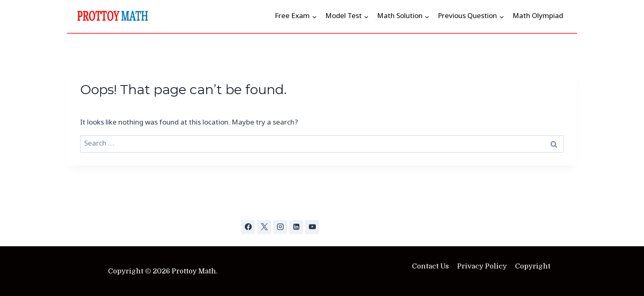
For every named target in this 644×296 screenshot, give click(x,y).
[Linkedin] (296, 227)
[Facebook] (248, 227)
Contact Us (430, 266)
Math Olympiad (538, 16)
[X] (264, 227)
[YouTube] (312, 227)
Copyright (533, 266)
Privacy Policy (482, 266)
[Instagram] (280, 227)
